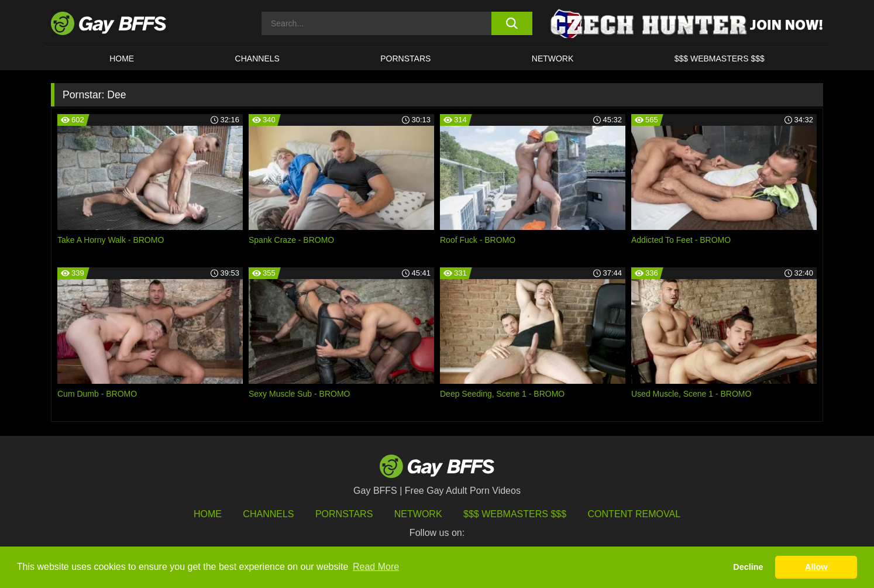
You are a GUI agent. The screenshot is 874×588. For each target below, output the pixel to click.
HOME (122, 59)
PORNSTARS (405, 59)
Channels (268, 514)
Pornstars (344, 514)
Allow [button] (816, 567)
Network (553, 59)
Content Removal (634, 514)
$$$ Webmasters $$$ (720, 59)
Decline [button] (748, 567)
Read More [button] (376, 567)
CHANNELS (257, 59)
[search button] (512, 23)
